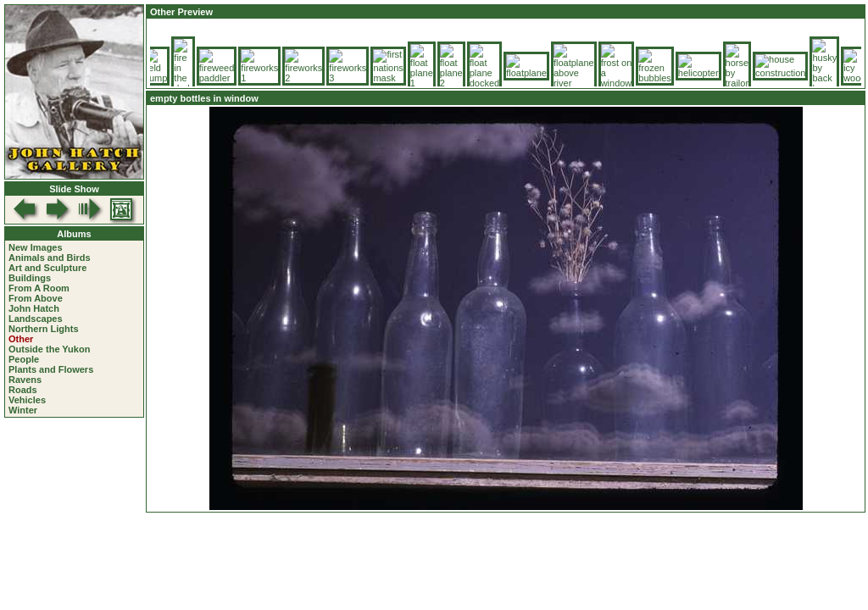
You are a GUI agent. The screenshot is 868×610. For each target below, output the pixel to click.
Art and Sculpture (47, 268)
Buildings (30, 278)
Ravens (25, 380)
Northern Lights (44, 329)
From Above (36, 298)
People (24, 359)
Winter (23, 410)
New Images (36, 247)
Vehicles (27, 400)
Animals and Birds (50, 258)
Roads (23, 390)
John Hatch (34, 308)
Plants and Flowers (51, 369)
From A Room (39, 288)
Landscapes (36, 319)
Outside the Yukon (49, 349)
